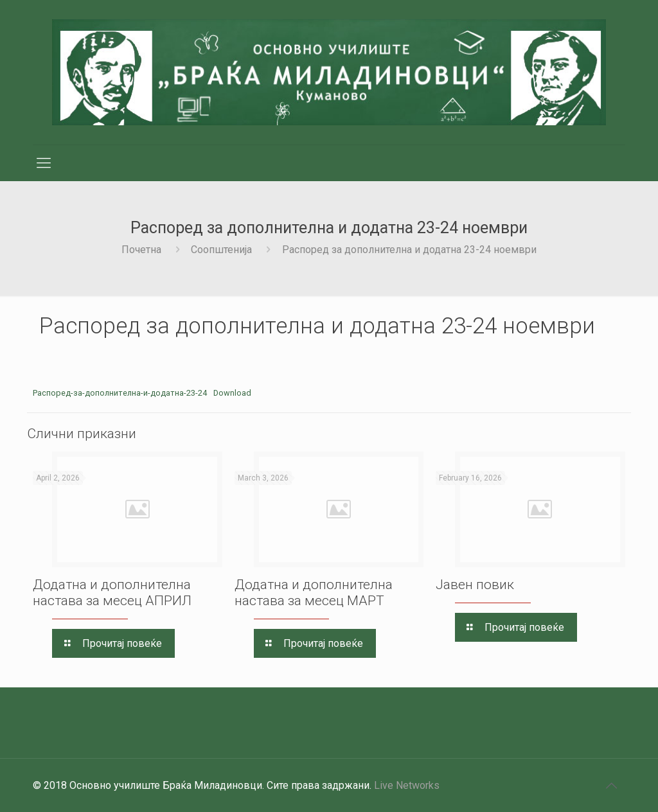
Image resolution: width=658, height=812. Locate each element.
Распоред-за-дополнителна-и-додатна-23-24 (120, 393)
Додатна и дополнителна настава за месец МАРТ (314, 593)
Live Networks (407, 785)
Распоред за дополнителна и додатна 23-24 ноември (409, 250)
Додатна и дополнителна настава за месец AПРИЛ (112, 593)
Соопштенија (221, 250)
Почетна (141, 250)
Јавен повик (475, 585)
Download (232, 393)
